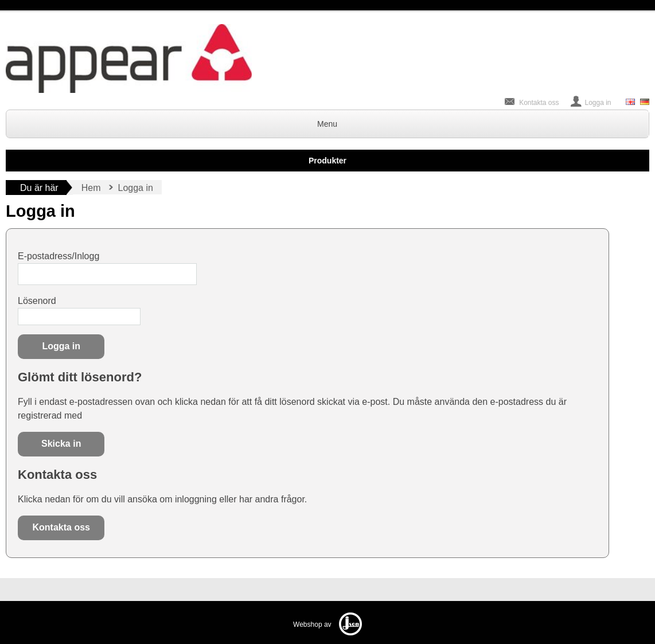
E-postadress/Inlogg (59, 256)
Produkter (327, 161)
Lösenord (37, 301)
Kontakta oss (539, 103)
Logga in (598, 103)
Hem (91, 188)
